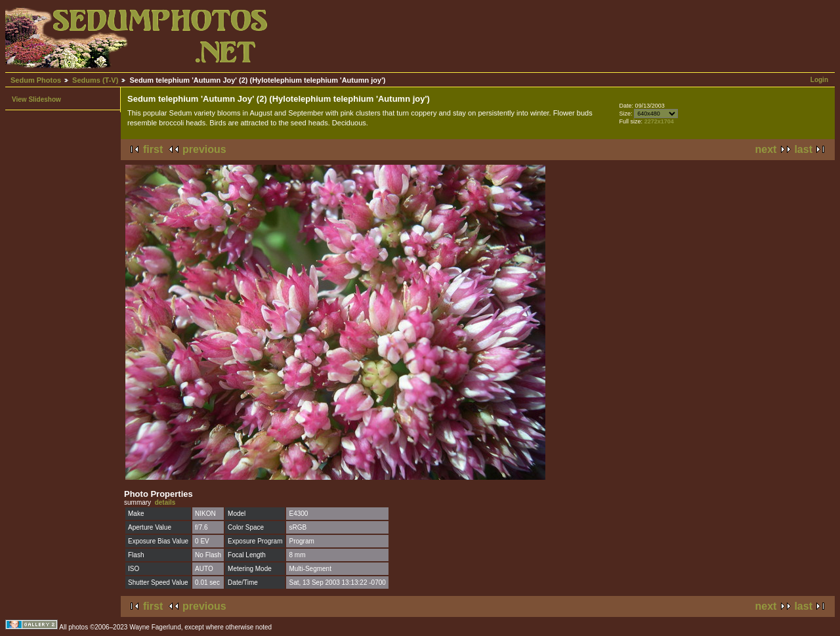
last (803, 149)
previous (204, 149)
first (153, 149)
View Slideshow (36, 99)
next (766, 149)
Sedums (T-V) (95, 80)
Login (819, 80)
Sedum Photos (36, 80)
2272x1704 (659, 121)
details (165, 502)
